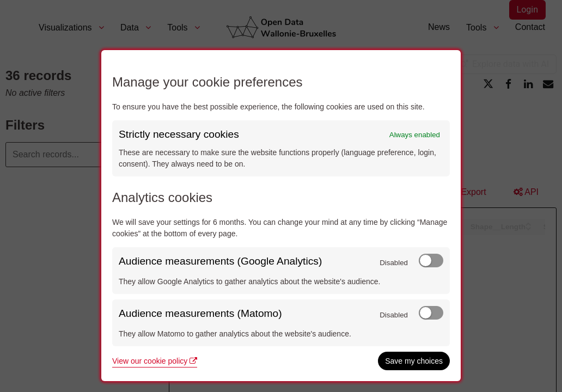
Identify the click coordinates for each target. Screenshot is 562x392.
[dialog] (281, 216)
